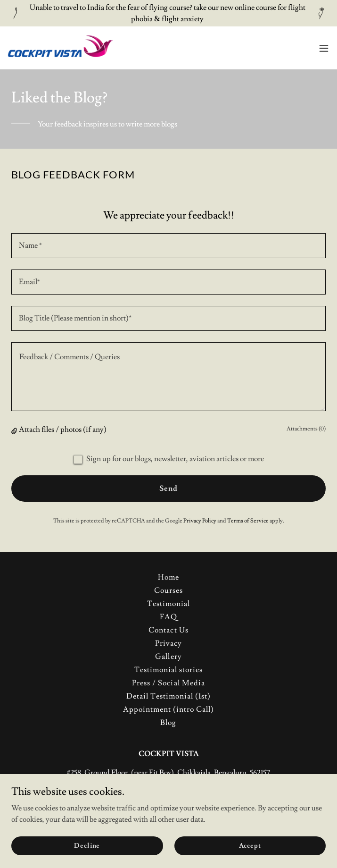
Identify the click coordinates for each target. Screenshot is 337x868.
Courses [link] (168, 590)
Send (168, 489)
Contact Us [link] (168, 630)
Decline (87, 845)
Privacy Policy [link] (200, 521)
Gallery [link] (168, 657)
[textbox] (168, 246)
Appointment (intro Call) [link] (168, 709)
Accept (250, 845)
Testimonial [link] (168, 604)
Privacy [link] (168, 643)
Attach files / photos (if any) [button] (63, 430)
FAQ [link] (168, 617)
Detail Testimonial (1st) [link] (168, 696)
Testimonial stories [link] (168, 670)
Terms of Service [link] (248, 521)
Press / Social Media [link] (168, 683)
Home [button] (168, 577)
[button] (324, 48)
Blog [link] (168, 723)
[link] (60, 48)
